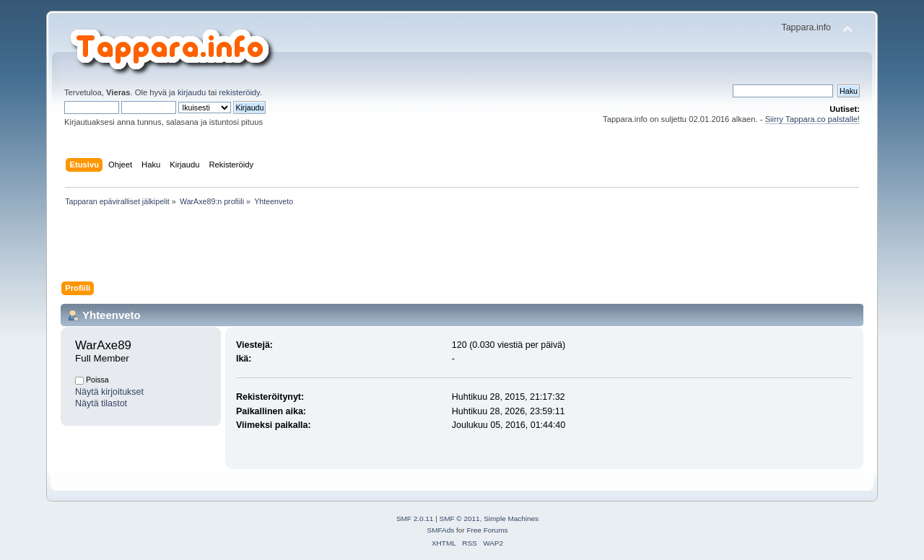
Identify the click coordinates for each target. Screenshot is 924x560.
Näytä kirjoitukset (109, 392)
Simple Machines (511, 519)
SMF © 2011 (460, 519)
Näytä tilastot (101, 403)
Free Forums (487, 530)
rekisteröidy (239, 92)
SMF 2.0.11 (415, 519)
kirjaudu (192, 92)
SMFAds (441, 530)
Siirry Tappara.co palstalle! (812, 119)
